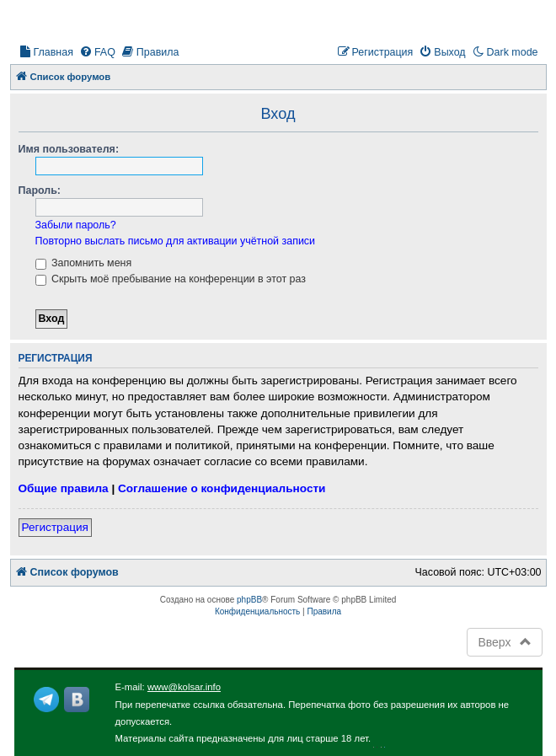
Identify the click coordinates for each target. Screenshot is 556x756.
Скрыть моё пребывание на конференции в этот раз (171, 279)
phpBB (249, 600)
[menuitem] (46, 53)
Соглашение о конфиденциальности (222, 488)
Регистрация (55, 527)
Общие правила (64, 488)
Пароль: (40, 190)
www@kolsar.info (184, 687)
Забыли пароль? (76, 225)
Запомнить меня (84, 263)
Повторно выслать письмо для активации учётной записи (176, 241)
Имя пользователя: (69, 149)
